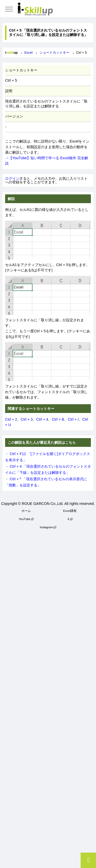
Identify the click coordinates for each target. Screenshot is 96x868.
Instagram (47, 527)
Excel (28, 53)
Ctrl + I (73, 419)
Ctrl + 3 (27, 419)
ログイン (12, 178)
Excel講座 (70, 511)
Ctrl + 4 (42, 419)
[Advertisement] (48, 697)
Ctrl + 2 (11, 419)
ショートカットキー (54, 53)
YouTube (25, 519)
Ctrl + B (58, 419)
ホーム (26, 511)
